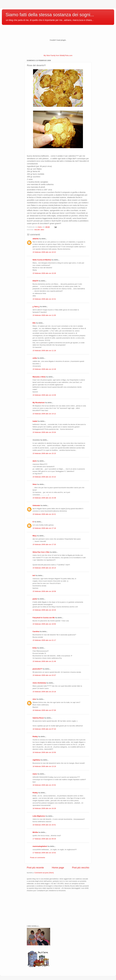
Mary (35, 536)
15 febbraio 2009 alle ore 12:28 (44, 369)
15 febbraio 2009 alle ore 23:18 (44, 692)
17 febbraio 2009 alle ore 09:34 (44, 839)
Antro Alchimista (39, 683)
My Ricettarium (39, 403)
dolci (42, 230)
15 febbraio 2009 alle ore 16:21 (44, 514)
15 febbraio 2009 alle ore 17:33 (44, 544)
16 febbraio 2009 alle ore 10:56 (44, 752)
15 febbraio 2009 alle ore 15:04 (44, 432)
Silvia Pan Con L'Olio (41, 552)
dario (35, 461)
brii (34, 575)
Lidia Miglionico (39, 816)
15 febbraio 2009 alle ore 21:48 (44, 661)
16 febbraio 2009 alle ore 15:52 (44, 785)
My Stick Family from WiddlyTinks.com (58, 55)
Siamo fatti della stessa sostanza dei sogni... (50, 15)
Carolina (36, 631)
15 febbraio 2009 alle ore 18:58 (44, 591)
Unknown (36, 505)
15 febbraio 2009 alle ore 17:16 (44, 528)
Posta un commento (38, 858)
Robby (35, 737)
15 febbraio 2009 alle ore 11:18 (44, 351)
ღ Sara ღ (36, 307)
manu (35, 774)
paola (35, 599)
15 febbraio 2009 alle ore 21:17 (44, 640)
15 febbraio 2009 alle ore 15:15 (44, 453)
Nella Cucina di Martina (42, 260)
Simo (35, 484)
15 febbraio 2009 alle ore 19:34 (44, 610)
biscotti (37, 230)
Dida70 (35, 281)
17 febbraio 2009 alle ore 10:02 (44, 853)
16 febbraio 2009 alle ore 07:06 (44, 710)
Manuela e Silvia (39, 377)
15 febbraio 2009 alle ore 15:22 (44, 477)
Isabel (35, 421)
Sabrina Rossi (38, 718)
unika (35, 358)
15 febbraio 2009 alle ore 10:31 (44, 299)
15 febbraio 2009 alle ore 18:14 (44, 568)
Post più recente (35, 868)
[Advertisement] (39, 908)
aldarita (36, 239)
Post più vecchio (81, 868)
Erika (35, 648)
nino (34, 699)
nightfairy (36, 760)
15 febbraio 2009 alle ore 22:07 (44, 675)
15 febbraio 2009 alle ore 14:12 (44, 414)
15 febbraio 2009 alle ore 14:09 (44, 395)
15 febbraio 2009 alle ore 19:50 (44, 624)
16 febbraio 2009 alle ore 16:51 (44, 825)
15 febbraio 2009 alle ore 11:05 (44, 315)
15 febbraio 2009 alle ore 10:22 (44, 252)
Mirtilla (35, 832)
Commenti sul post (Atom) (44, 873)
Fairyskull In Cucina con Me (44, 618)
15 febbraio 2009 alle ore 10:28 (44, 273)
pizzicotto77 (37, 669)
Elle (34, 323)
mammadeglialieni (40, 846)
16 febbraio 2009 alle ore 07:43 (44, 729)
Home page (58, 868)
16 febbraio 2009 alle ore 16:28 (44, 808)
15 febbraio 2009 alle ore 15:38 (44, 498)
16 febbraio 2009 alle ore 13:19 (44, 766)
